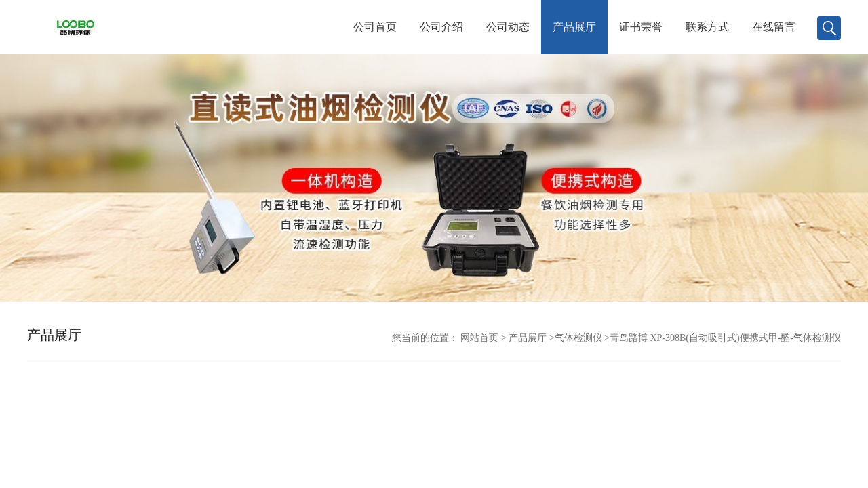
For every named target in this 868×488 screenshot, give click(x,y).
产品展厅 (574, 27)
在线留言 (774, 27)
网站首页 (479, 338)
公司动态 (508, 27)
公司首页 (375, 27)
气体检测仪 (578, 338)
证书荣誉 (641, 27)
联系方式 (707, 27)
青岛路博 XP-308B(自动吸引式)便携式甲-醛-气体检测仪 (725, 338)
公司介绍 (441, 27)
